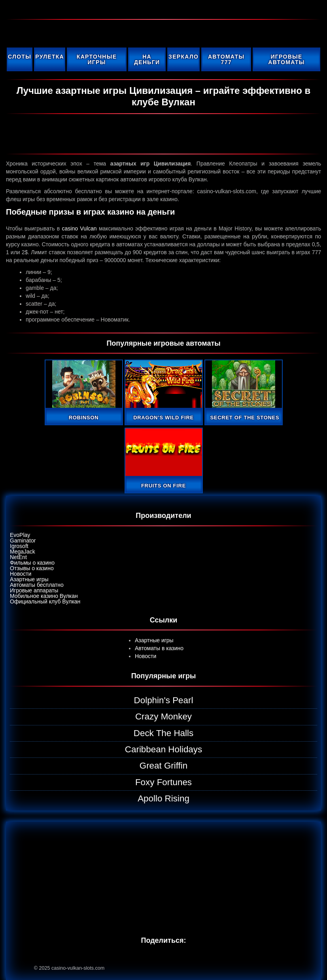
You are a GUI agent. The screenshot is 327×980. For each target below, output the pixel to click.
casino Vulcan (79, 228)
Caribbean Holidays (163, 749)
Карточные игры (97, 59)
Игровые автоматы (286, 59)
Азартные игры (29, 579)
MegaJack (23, 552)
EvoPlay (20, 535)
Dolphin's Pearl (164, 700)
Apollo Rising (163, 798)
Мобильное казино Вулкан (44, 596)
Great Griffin (164, 766)
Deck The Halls (163, 733)
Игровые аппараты (34, 590)
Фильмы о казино (32, 563)
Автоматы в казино (159, 648)
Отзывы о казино (32, 568)
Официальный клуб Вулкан (45, 601)
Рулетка (50, 57)
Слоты (20, 57)
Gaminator (23, 540)
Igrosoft (19, 546)
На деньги (147, 59)
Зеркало (183, 57)
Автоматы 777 (226, 59)
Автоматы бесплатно (37, 585)
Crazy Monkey (163, 716)
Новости (21, 574)
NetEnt (18, 557)
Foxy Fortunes (163, 782)
